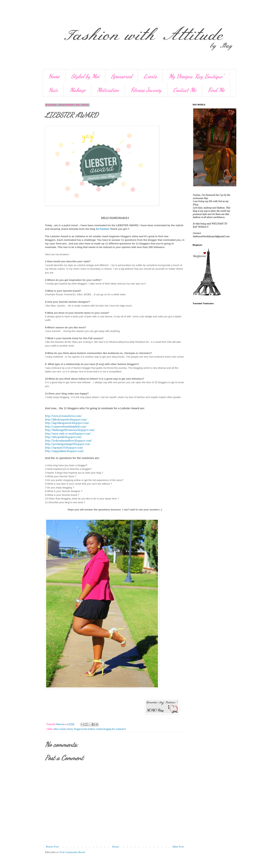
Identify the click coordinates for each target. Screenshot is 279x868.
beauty (70, 729)
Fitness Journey (146, 90)
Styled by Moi (85, 76)
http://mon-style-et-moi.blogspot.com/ (68, 434)
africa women (60, 729)
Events (150, 76)
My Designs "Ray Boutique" (196, 76)
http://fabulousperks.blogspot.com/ (66, 419)
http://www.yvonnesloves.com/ (63, 416)
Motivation (108, 90)
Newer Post (52, 847)
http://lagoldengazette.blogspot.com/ (67, 423)
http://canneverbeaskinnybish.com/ (66, 426)
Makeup (78, 90)
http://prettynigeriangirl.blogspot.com (67, 444)
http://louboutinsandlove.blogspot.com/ (68, 441)
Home (54, 76)
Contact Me (185, 90)
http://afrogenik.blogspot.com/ (63, 437)
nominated (121, 729)
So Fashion (103, 229)
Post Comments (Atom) (72, 852)
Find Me (216, 90)
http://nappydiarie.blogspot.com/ (64, 451)
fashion (91, 729)
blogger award (81, 729)
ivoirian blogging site (105, 729)
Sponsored (122, 76)
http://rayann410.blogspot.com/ (64, 448)
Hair (53, 90)
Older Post (178, 847)
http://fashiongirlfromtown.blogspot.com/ (70, 430)
